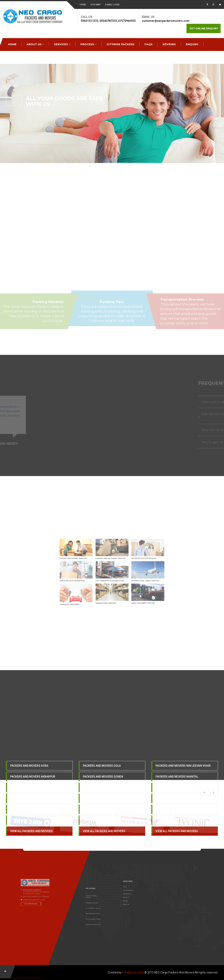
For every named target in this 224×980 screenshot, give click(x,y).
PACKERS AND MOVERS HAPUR (103, 808)
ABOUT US (35, 44)
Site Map (96, 5)
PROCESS (88, 44)
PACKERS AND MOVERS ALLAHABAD (33, 808)
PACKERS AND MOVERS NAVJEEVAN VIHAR (183, 775)
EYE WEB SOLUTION (133, 973)
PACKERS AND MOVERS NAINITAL (177, 786)
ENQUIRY (192, 44)
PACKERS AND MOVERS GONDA (103, 786)
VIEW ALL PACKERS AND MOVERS (31, 840)
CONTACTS (17, 57)
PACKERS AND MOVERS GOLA (102, 775)
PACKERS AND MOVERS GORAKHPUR (107, 797)
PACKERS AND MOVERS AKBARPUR (33, 786)
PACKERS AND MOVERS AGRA (29, 775)
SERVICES (62, 44)
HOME (83, 5)
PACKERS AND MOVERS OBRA (175, 797)
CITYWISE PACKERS (121, 44)
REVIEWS (169, 44)
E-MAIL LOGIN (112, 5)
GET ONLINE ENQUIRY (204, 28)
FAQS (149, 44)
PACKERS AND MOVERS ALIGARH (31, 797)
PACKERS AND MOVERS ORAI (174, 808)
